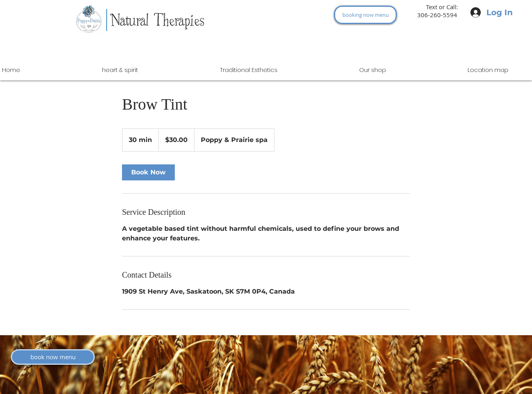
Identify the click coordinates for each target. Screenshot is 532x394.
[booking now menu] (365, 15)
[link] (148, 172)
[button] (373, 70)
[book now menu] (53, 357)
